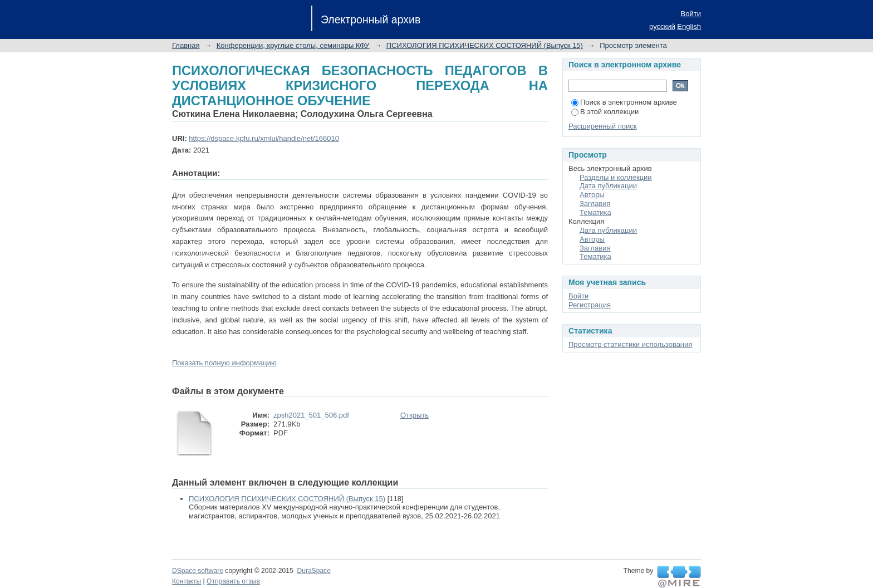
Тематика (595, 212)
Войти (691, 14)
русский (662, 26)
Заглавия (595, 204)
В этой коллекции (605, 112)
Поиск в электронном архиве (624, 102)
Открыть (415, 415)
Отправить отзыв (233, 581)
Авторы (592, 195)
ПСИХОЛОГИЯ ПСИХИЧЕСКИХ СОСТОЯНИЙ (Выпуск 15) (485, 45)
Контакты (187, 581)
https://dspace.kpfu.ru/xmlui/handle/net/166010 (264, 138)
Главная (186, 45)
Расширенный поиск (602, 126)
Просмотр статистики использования (630, 344)
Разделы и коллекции (616, 177)
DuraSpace (313, 571)
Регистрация (590, 305)
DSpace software (198, 571)
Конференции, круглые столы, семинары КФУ (293, 45)
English (689, 26)
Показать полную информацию (224, 363)
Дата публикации (608, 186)
